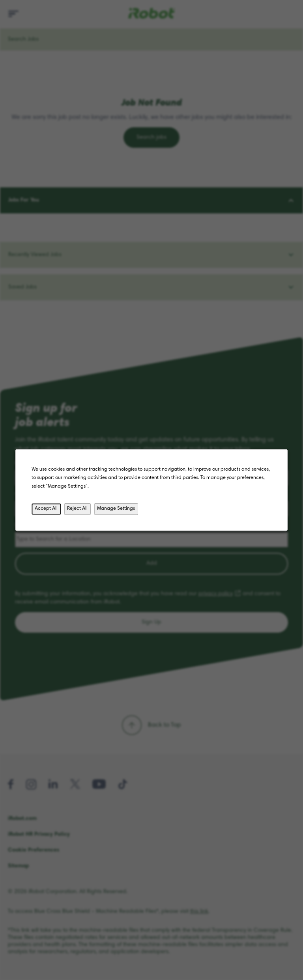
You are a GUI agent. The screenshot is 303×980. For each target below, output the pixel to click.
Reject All (77, 509)
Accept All (46, 509)
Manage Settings (116, 509)
